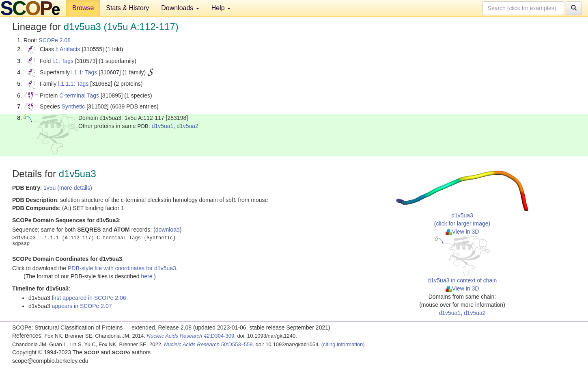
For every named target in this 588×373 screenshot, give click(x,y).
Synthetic (73, 106)
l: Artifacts (68, 49)
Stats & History (127, 8)
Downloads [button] (180, 8)
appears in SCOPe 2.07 (82, 306)
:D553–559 (208, 344)
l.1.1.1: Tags (73, 84)
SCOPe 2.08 (55, 40)
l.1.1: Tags (84, 72)
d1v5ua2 (187, 126)
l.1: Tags (63, 61)
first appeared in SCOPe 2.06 (89, 298)
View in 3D (462, 232)
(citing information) (343, 344)
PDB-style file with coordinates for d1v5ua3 (122, 268)
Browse (83, 8)
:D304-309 (191, 336)
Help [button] (221, 8)
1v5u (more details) (68, 188)
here (146, 276)
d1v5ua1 (163, 126)
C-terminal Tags (79, 95)
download (168, 230)
